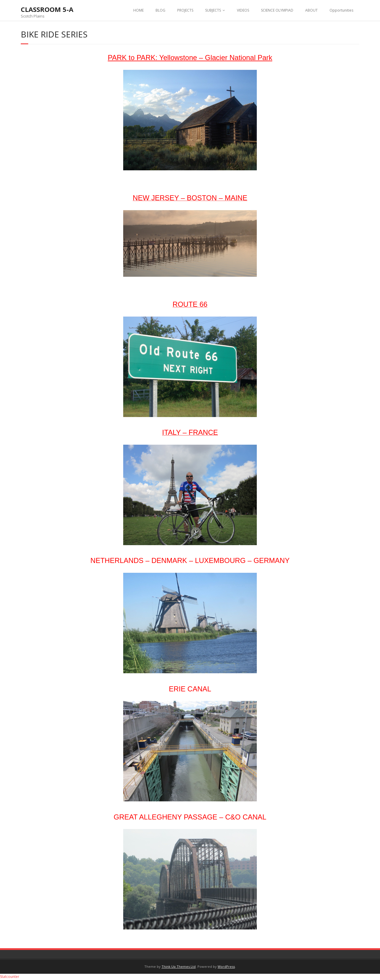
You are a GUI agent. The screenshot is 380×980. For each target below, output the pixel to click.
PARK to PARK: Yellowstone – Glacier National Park (190, 58)
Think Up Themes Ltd (179, 966)
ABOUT (311, 10)
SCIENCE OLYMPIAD (277, 10)
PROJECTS (185, 10)
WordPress (226, 966)
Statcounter (10, 977)
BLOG (160, 10)
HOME (138, 10)
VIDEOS (243, 10)
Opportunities (341, 10)
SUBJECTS (213, 10)
